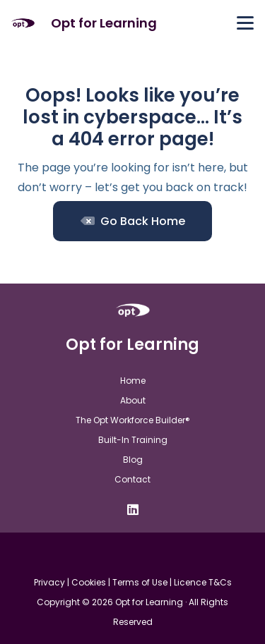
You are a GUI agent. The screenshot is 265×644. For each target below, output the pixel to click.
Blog (133, 460)
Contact (132, 479)
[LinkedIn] (133, 509)
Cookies (89, 582)
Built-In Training (133, 440)
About (133, 400)
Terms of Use (140, 582)
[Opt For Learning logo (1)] (23, 23)
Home (133, 381)
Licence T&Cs (203, 582)
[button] (245, 23)
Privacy (49, 582)
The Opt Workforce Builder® (133, 420)
